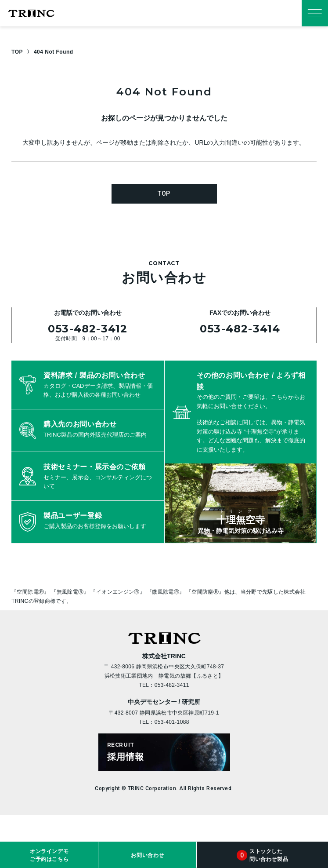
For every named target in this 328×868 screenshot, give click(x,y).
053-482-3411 (172, 685)
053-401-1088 (172, 722)
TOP (17, 52)
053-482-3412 (88, 329)
